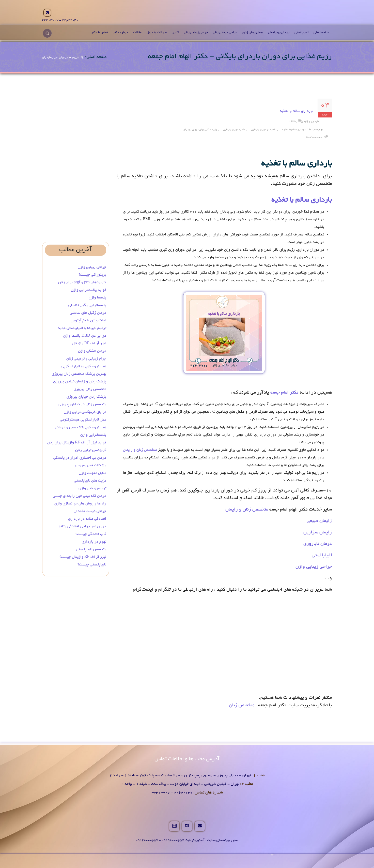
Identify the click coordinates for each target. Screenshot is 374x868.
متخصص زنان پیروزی (90, 389)
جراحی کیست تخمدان (89, 511)
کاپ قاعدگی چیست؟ (91, 534)
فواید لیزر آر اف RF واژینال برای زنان (77, 443)
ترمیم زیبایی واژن (92, 488)
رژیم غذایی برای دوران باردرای (200, 130)
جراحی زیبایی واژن (314, 567)
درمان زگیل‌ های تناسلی (88, 313)
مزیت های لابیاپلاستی (90, 481)
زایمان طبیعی (319, 521)
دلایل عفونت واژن (92, 473)
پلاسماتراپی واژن (93, 435)
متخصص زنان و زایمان (140, 450)
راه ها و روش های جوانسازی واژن (80, 504)
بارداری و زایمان (279, 33)
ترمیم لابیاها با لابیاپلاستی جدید (82, 328)
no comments (314, 138)
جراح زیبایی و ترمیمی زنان (86, 359)
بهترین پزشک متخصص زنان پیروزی (79, 374)
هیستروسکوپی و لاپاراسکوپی (84, 366)
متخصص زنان (242, 706)
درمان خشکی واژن (92, 351)
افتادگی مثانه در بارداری (87, 519)
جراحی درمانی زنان (225, 33)
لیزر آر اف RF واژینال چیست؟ (83, 557)
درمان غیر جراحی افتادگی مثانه (82, 527)
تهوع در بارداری (94, 542)
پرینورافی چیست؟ (92, 275)
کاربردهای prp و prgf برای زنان (82, 282)
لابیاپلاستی (301, 33)
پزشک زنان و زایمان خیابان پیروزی (80, 382)
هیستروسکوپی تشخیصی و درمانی (81, 427)
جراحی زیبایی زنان (196, 33)
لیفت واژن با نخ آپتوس (88, 321)
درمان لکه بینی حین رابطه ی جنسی (80, 496)
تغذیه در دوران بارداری (264, 130)
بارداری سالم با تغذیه (296, 111)
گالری (175, 33)
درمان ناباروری (318, 544)
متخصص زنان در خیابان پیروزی (82, 405)
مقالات (137, 33)
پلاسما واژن (97, 298)
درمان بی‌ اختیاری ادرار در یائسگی (80, 458)
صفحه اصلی (321, 33)
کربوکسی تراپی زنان (91, 450)
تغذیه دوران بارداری (234, 130)
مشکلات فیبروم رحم (91, 466)
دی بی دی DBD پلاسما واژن (85, 336)
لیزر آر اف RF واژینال (89, 343)
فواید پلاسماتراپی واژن (89, 290)
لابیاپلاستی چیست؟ (92, 565)
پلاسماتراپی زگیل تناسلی (87, 305)
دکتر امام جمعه (284, 393)
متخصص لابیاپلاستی (91, 549)
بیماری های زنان (253, 33)
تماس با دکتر (100, 33)
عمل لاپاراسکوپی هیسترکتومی (83, 420)
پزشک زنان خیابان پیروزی (86, 397)
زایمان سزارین (318, 533)
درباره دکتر (121, 33)
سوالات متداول (157, 33)
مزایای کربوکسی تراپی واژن (85, 412)
